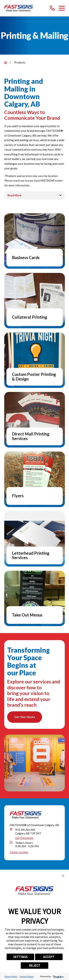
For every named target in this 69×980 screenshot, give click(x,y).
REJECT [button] (35, 966)
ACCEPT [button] (49, 957)
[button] (63, 876)
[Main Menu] (62, 8)
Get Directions (24, 838)
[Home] (19, 8)
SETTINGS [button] (20, 957)
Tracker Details (26, 976)
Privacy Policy (11, 976)
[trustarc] (58, 976)
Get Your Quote (25, 717)
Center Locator (19, 852)
